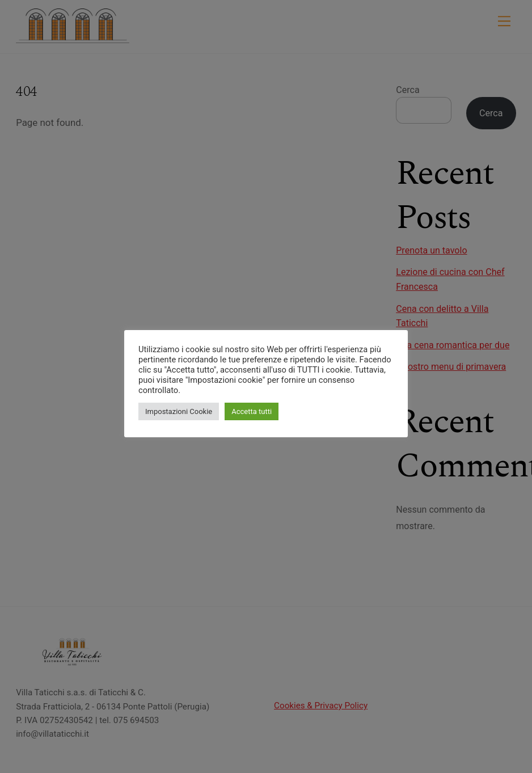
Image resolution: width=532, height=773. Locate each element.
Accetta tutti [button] (252, 411)
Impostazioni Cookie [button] (179, 411)
